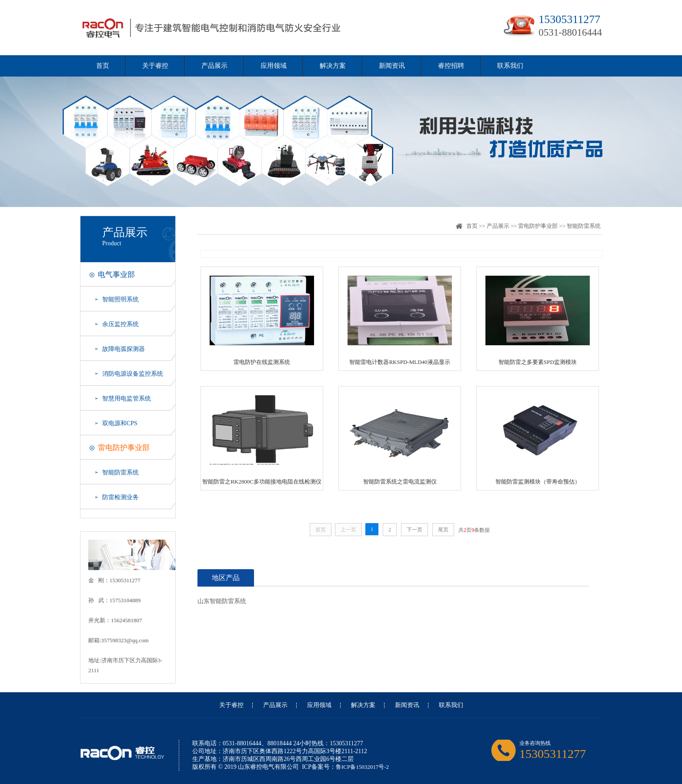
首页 (103, 66)
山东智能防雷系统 (222, 601)
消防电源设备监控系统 (133, 374)
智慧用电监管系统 (127, 399)
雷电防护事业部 (124, 448)
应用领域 (274, 66)
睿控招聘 (451, 66)
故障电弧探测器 (124, 349)
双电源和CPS (120, 423)
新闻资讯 (392, 66)
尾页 (443, 530)
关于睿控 (155, 66)
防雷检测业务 (120, 497)
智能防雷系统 (120, 472)
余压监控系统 (120, 324)
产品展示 (214, 66)
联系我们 (510, 66)
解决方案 (333, 66)
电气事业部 (116, 275)
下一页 (415, 530)
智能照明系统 (120, 299)
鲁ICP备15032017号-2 (362, 767)
